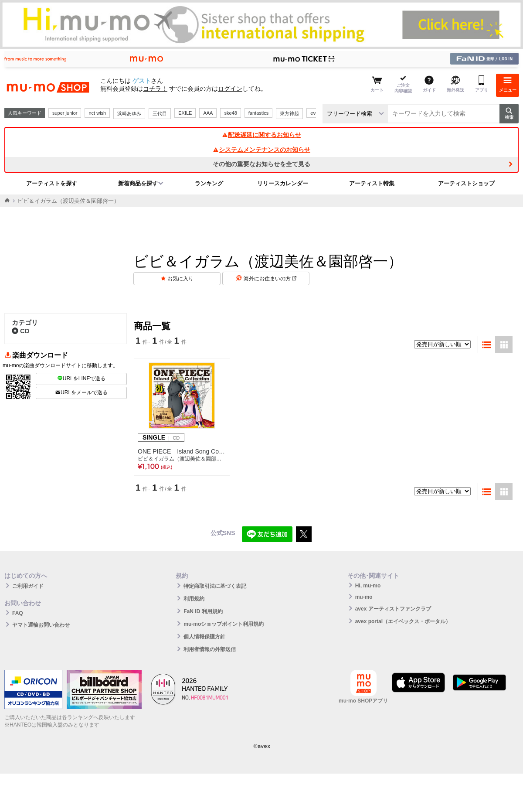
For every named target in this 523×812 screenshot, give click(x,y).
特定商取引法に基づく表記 (215, 586)
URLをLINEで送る (82, 379)
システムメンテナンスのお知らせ (261, 150)
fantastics (258, 113)
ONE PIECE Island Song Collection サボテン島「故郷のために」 (182, 451)
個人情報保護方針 (204, 637)
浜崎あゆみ (129, 113)
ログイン (230, 89)
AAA (208, 113)
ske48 (230, 113)
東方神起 (289, 113)
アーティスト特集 (372, 183)
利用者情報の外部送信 (210, 649)
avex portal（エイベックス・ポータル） (403, 621)
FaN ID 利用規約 (203, 611)
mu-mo (364, 597)
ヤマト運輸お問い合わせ (41, 625)
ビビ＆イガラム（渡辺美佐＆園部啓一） (182, 459)
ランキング (209, 183)
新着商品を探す (138, 183)
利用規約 (194, 599)
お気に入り (180, 279)
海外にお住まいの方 (270, 279)
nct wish (97, 113)
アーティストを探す (52, 183)
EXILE (185, 113)
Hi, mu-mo (368, 586)
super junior (65, 113)
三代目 (160, 113)
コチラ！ (155, 89)
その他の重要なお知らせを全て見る (261, 164)
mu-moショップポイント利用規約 (224, 624)
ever (315, 113)
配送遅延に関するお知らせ (261, 135)
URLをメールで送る (81, 392)
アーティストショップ (466, 183)
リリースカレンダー (283, 183)
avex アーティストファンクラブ (393, 609)
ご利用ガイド (28, 586)
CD (21, 331)
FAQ (18, 613)
